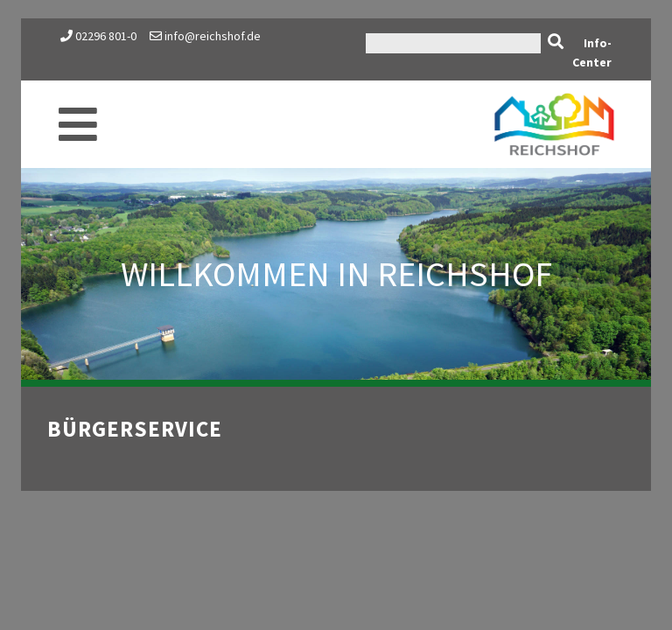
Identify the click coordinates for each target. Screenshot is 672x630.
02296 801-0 (106, 36)
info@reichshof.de (205, 36)
